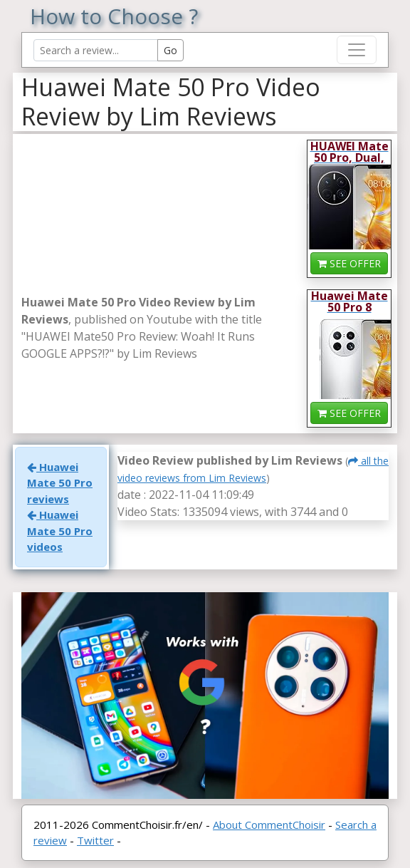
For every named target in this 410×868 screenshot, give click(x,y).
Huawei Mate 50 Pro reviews (60, 483)
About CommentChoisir (269, 825)
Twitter (95, 840)
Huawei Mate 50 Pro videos (60, 531)
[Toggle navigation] (357, 50)
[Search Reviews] (96, 50)
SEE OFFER (349, 263)
